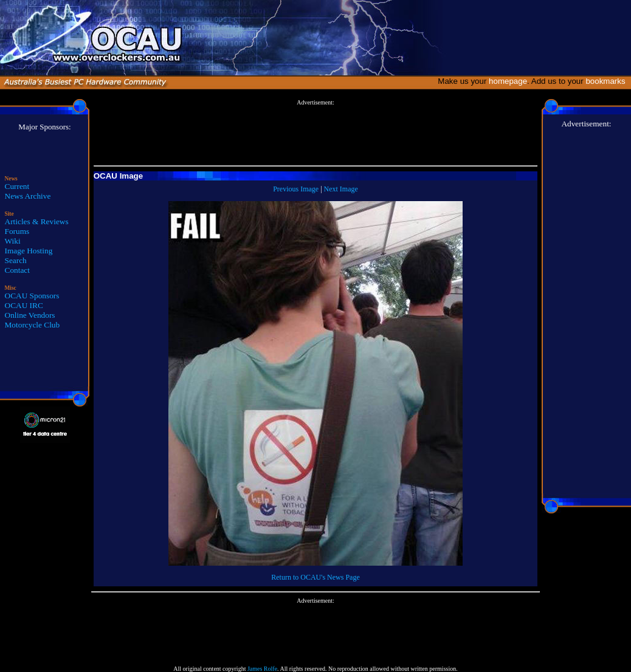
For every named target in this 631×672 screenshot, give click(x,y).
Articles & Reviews (37, 221)
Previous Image (296, 189)
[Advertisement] (315, 133)
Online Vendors (30, 315)
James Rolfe (262, 669)
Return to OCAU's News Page (315, 577)
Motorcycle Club (33, 325)
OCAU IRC (24, 305)
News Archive (28, 196)
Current (17, 186)
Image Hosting (29, 251)
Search (16, 260)
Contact (17, 270)
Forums (17, 231)
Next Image (341, 189)
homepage (508, 81)
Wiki (13, 241)
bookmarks (608, 81)
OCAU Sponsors (32, 296)
